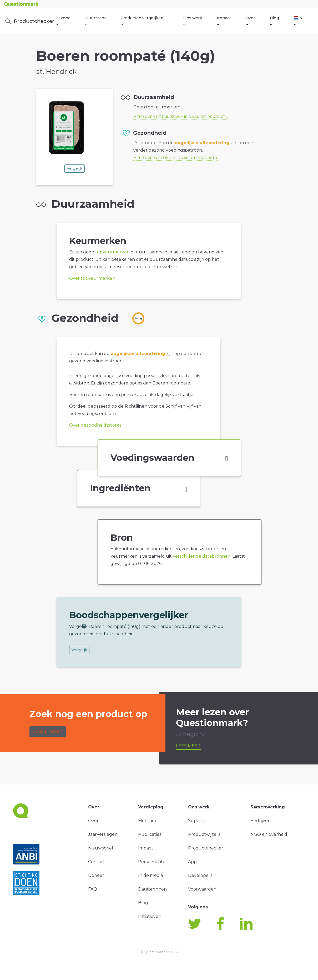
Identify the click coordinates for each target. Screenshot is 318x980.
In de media (150, 875)
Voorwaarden (202, 889)
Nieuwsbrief (101, 848)
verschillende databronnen (202, 556)
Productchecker (29, 22)
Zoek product (48, 731)
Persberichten (153, 862)
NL (299, 21)
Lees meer (188, 746)
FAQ (93, 889)
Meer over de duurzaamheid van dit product (179, 117)
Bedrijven (261, 821)
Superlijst (198, 821)
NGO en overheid (269, 834)
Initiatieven (150, 916)
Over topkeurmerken (92, 278)
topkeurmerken (112, 252)
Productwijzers (204, 834)
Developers (200, 875)
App (192, 862)
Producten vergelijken (142, 21)
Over (250, 21)
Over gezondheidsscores (95, 425)
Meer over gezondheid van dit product (174, 158)
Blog (274, 21)
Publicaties (150, 834)
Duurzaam (95, 21)
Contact (97, 862)
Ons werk (193, 21)
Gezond (63, 21)
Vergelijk (75, 168)
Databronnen (152, 889)
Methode (148, 821)
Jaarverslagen (103, 834)
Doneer (96, 875)
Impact (224, 21)
